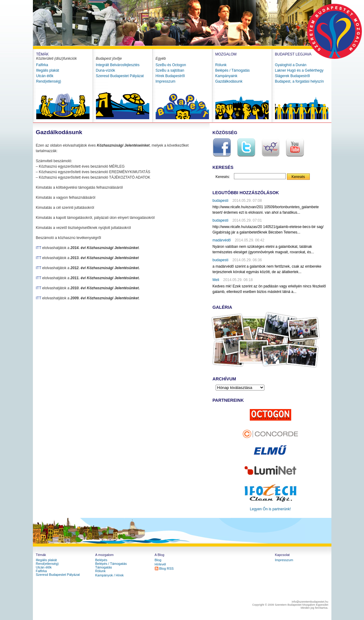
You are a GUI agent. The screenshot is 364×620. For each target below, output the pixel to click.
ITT (39, 248)
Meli (216, 280)
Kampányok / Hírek (110, 575)
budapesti (221, 201)
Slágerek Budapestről (293, 76)
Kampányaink (226, 76)
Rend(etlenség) (49, 81)
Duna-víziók (106, 70)
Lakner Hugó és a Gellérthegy (299, 70)
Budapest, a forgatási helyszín (300, 81)
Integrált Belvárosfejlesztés (118, 65)
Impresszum (166, 81)
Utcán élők (45, 76)
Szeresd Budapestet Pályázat (120, 76)
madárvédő (222, 240)
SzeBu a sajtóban (170, 70)
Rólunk (221, 65)
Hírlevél (160, 564)
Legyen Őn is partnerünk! (270, 509)
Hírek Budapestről (170, 76)
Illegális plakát (48, 70)
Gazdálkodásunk (229, 81)
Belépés (101, 560)
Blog (158, 560)
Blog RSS (167, 568)
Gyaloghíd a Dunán (291, 65)
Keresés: (223, 177)
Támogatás (104, 567)
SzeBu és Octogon (171, 65)
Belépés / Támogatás (233, 70)
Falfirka (42, 65)
